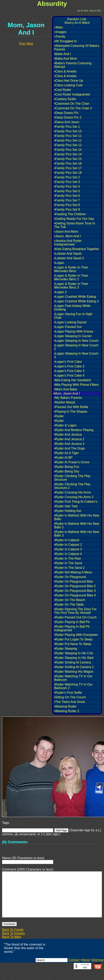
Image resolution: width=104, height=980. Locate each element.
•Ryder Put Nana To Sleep (73, 644)
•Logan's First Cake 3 (69, 371)
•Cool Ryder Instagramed (72, 94)
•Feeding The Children (70, 214)
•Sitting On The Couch (70, 697)
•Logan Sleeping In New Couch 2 (76, 347)
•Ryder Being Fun (67, 467)
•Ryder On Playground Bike (74, 581)
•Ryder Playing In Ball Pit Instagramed (72, 628)
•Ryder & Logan (65, 425)
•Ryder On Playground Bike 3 (75, 591)
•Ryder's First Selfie (68, 693)
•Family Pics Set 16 (68, 163)
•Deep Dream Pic (66, 113)
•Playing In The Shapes (71, 412)
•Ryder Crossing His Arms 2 (74, 497)
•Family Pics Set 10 (68, 131)
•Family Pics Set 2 (67, 177)
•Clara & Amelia (65, 71)
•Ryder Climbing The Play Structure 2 (72, 486)
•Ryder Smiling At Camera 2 (74, 667)
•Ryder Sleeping (66, 649)
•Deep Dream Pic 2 (68, 117)
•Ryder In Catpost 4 (68, 554)
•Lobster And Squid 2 (69, 258)
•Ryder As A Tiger (66, 453)
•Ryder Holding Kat (68, 511)
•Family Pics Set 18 (68, 173)
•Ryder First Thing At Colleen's (76, 502)
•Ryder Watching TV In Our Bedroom (73, 678)
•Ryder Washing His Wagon (74, 672)
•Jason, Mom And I (67, 236)
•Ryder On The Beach (70, 600)
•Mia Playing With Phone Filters (76, 385)
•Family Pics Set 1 (67, 127)
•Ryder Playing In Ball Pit (72, 622)
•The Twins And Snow (70, 702)
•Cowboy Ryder (65, 99)
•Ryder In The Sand (68, 563)
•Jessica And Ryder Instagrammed (68, 243)
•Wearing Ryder (65, 706)
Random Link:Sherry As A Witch (77, 21)
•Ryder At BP (63, 458)
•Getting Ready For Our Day (74, 219)
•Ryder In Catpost (67, 540)
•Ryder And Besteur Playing (74, 430)
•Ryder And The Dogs (69, 448)
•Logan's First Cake (68, 362)
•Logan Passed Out (68, 327)
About (86, 969)
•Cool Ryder (63, 90)
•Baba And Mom (66, 59)
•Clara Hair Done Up (69, 81)
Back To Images (13, 943)
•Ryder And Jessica (68, 435)
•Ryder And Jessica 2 (69, 439)
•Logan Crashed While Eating (75, 297)
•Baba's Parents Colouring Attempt (73, 65)
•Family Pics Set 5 (67, 191)
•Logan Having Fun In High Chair (73, 316)
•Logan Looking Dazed (70, 322)
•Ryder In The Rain (68, 558)
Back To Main (12, 946)
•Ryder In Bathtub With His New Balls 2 (77, 525)
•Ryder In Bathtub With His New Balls (77, 517)
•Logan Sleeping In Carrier (73, 336)
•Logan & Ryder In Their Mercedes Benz (71, 269)
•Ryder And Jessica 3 (69, 444)
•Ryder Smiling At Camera (73, 662)
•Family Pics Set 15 (68, 159)
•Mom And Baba (66, 389)
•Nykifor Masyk (65, 402)
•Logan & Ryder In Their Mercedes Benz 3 (71, 286)
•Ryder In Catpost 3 (68, 549)
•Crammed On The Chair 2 (73, 108)
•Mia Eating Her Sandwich (73, 380)
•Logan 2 (60, 292)
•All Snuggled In (65, 41)
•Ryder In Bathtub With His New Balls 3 (77, 534)
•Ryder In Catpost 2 (68, 545)
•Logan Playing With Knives (74, 331)
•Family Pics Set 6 (67, 196)
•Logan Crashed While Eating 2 (76, 301)
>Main (58, 27)
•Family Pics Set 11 (68, 136)
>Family (60, 37)
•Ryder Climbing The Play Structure (72, 478)
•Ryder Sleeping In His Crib (73, 653)
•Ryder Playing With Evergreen (76, 635)
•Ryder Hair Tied (66, 506)
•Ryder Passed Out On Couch (75, 617)
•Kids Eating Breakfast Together (77, 249)
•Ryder (59, 416)
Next (30, 44)
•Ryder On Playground (70, 577)
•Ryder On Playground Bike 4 (75, 595)
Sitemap (98, 969)
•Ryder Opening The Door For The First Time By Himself (75, 611)
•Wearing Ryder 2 (67, 711)
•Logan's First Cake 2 (69, 366)
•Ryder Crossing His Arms (72, 492)
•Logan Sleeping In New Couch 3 (76, 355)
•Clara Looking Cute (68, 85)
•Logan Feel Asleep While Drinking (72, 308)
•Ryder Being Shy (67, 471)
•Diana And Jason (67, 122)
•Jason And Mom (66, 232)
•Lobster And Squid (68, 254)
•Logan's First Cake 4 (69, 375)
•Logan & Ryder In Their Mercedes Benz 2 (71, 277)
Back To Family (13, 939)
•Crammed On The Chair (72, 104)
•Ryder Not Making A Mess (73, 572)
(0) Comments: (15, 842)
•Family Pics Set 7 (67, 200)
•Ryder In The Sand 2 (69, 568)
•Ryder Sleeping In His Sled (74, 658)
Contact (74, 969)
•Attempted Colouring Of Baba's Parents (77, 48)
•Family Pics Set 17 (68, 168)
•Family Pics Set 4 (67, 186)
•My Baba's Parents (68, 398)
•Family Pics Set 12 (68, 145)
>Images (60, 32)
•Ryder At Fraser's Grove (72, 462)
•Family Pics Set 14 (68, 150)
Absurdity (52, 4)
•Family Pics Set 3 (67, 182)
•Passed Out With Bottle (71, 407)
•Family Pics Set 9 (67, 210)
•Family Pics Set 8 (67, 205)
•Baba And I (62, 54)
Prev (22, 44)
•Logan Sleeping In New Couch (76, 341)
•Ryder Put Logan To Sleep (73, 639)
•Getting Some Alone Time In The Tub (75, 225)
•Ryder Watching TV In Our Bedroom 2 (73, 686)
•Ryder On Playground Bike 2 (75, 586)
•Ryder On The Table (69, 605)
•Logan (59, 263)
